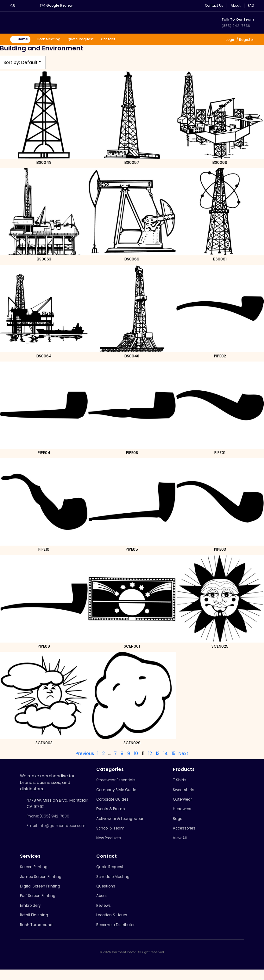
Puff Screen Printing (40, 903)
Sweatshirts (185, 792)
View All (181, 843)
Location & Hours (113, 924)
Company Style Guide (119, 792)
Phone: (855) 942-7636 (50, 817)
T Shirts (180, 781)
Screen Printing (35, 873)
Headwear (184, 812)
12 (150, 755)
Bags (178, 822)
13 (158, 755)
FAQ (250, 6)
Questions (107, 893)
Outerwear (184, 802)
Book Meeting (53, 40)
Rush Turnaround (37, 935)
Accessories (186, 833)
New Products (110, 843)
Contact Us (211, 6)
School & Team (112, 833)
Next (183, 755)
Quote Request (86, 40)
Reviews (105, 914)
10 (136, 755)
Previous (85, 755)
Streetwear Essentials (118, 781)
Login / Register (238, 40)
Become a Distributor (118, 935)
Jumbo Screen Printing (43, 883)
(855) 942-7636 (236, 26)
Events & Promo (112, 812)
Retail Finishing (35, 924)
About (234, 6)
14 (166, 755)
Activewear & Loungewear (123, 822)
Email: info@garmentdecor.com (53, 831)
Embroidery (32, 914)
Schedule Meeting (115, 883)
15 (173, 755)
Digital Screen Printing (42, 893)
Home (24, 40)
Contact (115, 40)
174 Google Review (59, 5)
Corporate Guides (115, 802)
